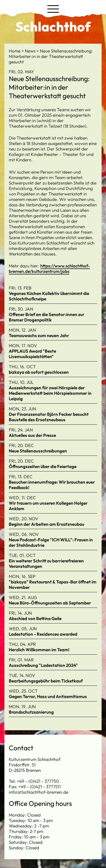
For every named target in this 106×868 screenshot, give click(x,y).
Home (15, 51)
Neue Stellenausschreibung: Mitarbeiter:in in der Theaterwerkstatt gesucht (51, 56)
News (31, 51)
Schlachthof (53, 27)
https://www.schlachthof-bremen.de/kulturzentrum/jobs (49, 268)
